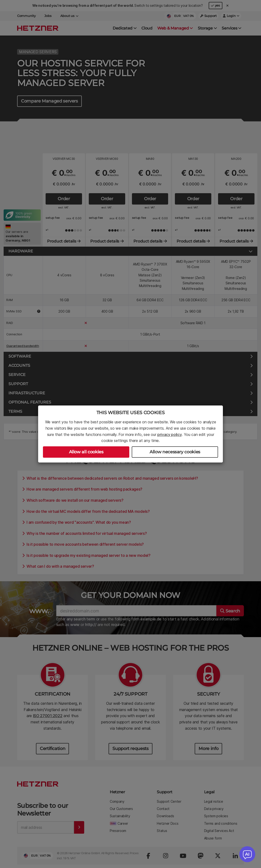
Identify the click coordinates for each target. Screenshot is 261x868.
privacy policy (170, 434)
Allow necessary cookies (175, 452)
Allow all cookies (86, 452)
